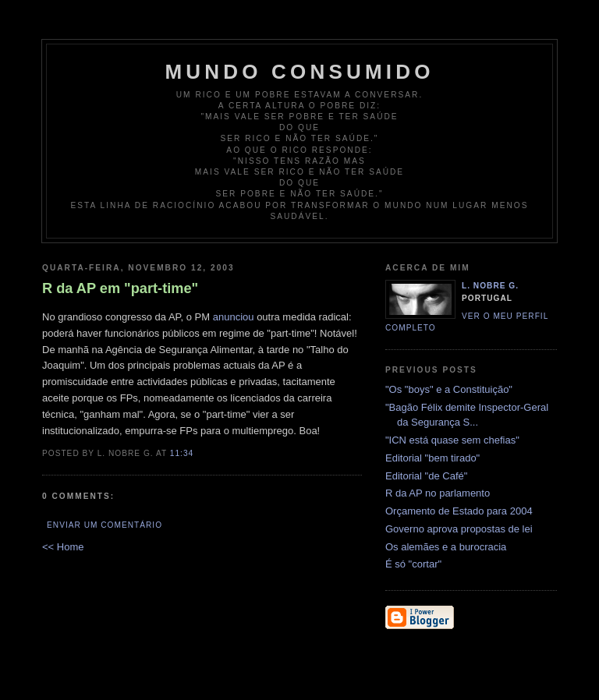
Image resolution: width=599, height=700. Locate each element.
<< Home (63, 547)
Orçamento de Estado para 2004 (459, 511)
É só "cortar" (413, 564)
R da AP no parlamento (438, 493)
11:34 (182, 453)
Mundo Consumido (299, 72)
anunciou (234, 317)
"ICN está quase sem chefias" (452, 440)
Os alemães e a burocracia (446, 547)
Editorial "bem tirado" (432, 458)
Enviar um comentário (105, 525)
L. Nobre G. (490, 286)
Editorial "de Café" (426, 476)
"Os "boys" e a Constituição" (449, 389)
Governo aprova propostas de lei (459, 529)
